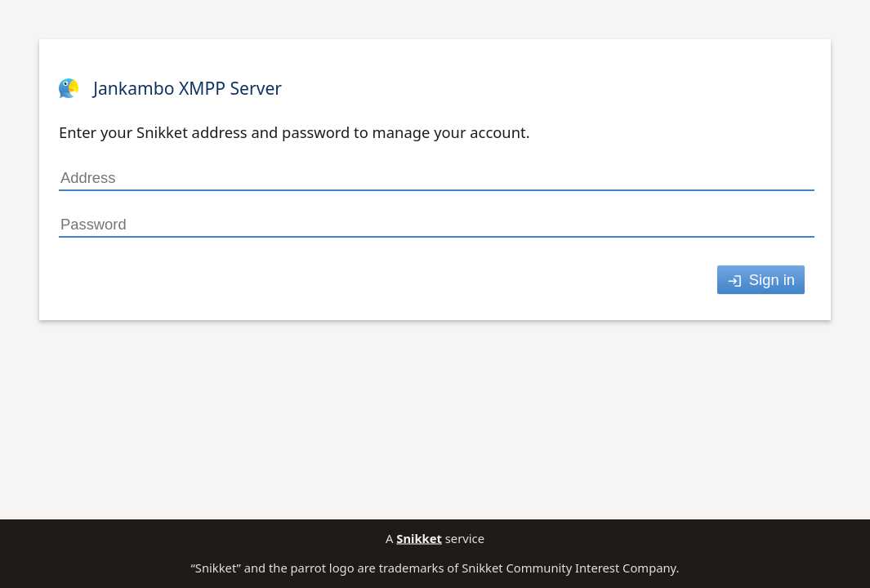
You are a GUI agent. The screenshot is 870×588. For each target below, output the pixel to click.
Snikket (419, 538)
